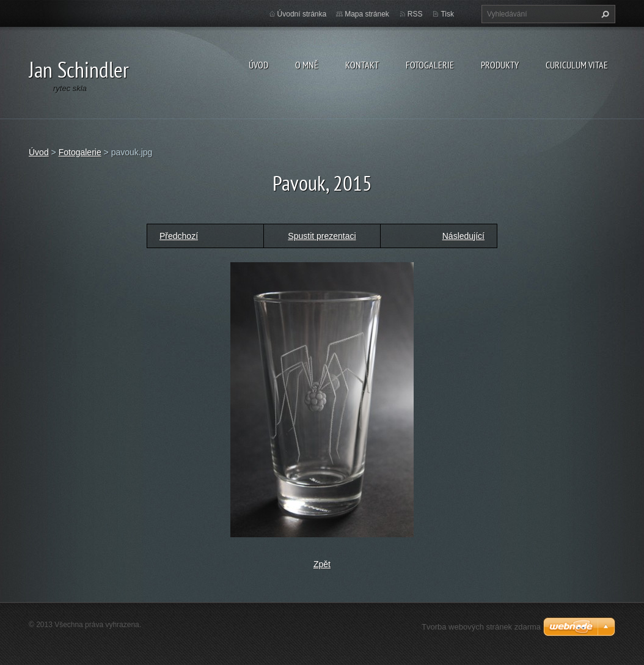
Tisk (447, 14)
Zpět (322, 564)
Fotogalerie (430, 65)
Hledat (604, 14)
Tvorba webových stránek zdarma (481, 627)
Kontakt (362, 65)
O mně (307, 65)
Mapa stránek (367, 14)
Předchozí (179, 236)
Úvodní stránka (302, 14)
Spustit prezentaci (322, 236)
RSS (415, 14)
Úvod (258, 65)
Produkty (500, 65)
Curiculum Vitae (577, 65)
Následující (463, 236)
